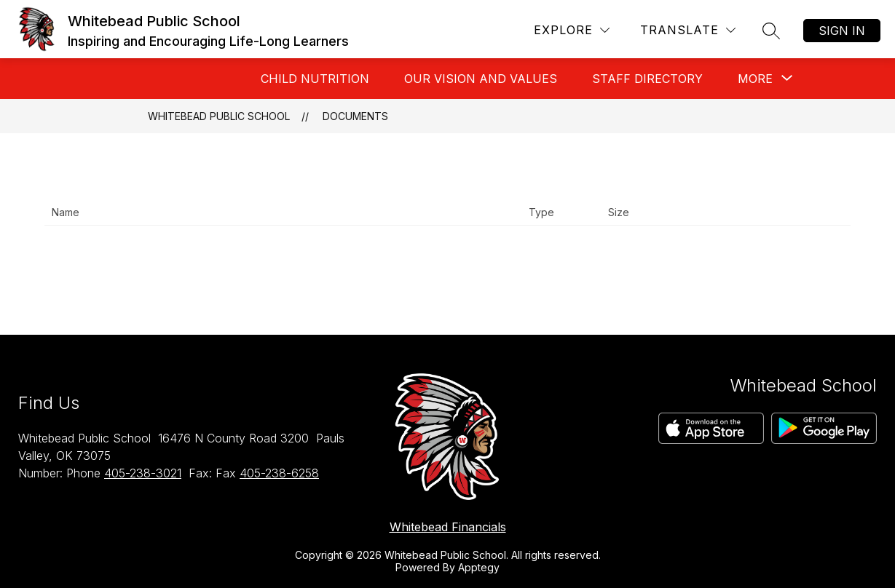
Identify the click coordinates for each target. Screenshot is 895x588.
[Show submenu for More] (755, 79)
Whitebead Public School (219, 116)
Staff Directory (647, 79)
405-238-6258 (279, 473)
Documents (355, 116)
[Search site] (771, 31)
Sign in (842, 31)
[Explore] (572, 30)
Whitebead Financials (448, 527)
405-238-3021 (143, 473)
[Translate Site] (688, 30)
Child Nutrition (315, 79)
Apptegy (479, 567)
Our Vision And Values (481, 79)
